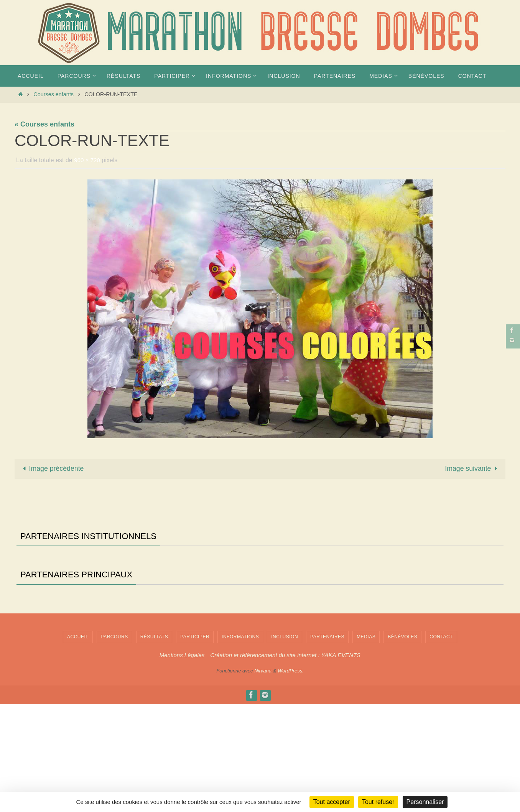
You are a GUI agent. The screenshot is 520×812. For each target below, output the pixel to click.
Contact (441, 744)
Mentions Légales (182, 763)
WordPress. (291, 778)
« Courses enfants (44, 124)
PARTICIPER (195, 744)
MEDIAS (366, 744)
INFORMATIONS (240, 744)
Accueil (78, 744)
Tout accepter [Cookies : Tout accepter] (332, 802)
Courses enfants (53, 94)
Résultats (154, 744)
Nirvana (263, 778)
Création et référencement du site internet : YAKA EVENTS (285, 763)
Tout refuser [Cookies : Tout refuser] (378, 802)
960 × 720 (88, 160)
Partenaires (327, 744)
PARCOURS (114, 744)
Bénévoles (402, 744)
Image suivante (472, 469)
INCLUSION (285, 744)
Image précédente (52, 469)
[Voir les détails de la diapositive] (47, 581)
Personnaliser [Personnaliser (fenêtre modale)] (425, 802)
